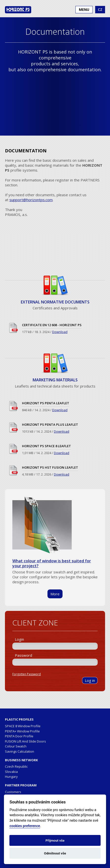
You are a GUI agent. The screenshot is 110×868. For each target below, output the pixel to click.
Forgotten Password (27, 674)
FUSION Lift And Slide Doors (25, 741)
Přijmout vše (55, 840)
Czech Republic (16, 766)
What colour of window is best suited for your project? (52, 563)
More (55, 594)
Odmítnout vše (55, 853)
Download (60, 332)
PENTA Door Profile (19, 736)
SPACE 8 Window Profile (23, 726)
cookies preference (25, 826)
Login (19, 639)
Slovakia (11, 772)
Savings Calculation (20, 751)
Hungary (11, 777)
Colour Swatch (16, 746)
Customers (13, 792)
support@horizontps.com (31, 200)
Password (23, 655)
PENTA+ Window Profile (22, 731)
